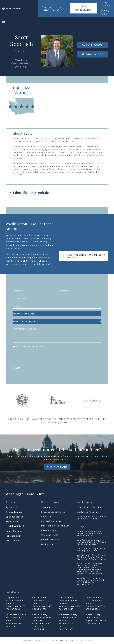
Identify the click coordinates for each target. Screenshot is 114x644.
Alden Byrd (12, 522)
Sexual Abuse (49, 507)
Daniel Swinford (15, 526)
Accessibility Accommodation (30, 346)
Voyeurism (47, 517)
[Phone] (57, 298)
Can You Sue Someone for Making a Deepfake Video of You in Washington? (92, 542)
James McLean (14, 531)
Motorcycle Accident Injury (55, 526)
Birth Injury (47, 544)
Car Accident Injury (51, 521)
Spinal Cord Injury (51, 540)
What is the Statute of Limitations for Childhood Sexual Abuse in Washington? (90, 581)
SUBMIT (18, 368)
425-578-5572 (13, 626)
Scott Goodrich (14, 517)
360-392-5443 (66, 609)
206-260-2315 (93, 623)
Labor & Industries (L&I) (90, 507)
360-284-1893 (66, 629)
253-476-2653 (39, 609)
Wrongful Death (50, 535)
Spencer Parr (13, 507)
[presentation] (33, 361)
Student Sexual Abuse (53, 512)
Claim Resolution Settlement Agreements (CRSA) (92, 517)
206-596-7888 (13, 609)
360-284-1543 (93, 609)
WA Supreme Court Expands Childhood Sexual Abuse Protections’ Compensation (92, 557)
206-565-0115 (39, 629)
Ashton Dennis (14, 512)
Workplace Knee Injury (89, 512)
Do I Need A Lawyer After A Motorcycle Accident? (92, 549)
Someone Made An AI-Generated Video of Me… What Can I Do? (90, 533)
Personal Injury (49, 530)
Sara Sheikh (12, 541)
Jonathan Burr (14, 536)
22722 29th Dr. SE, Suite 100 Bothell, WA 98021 (15, 620)
